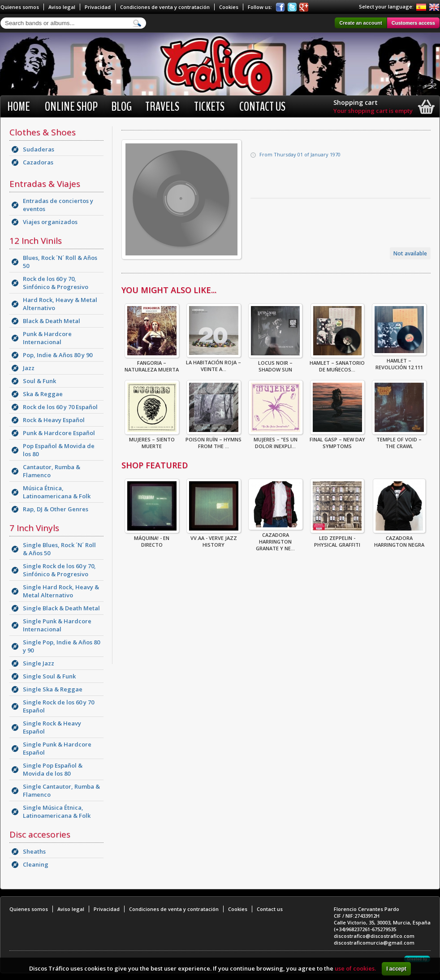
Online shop (71, 107)
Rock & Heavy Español (54, 420)
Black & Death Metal (52, 321)
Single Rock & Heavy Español (52, 727)
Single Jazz (39, 663)
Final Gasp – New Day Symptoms (337, 440)
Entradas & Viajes (45, 184)
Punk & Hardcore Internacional (47, 338)
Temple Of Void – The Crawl (399, 440)
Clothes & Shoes (43, 132)
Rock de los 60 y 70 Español (60, 407)
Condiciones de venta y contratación (165, 7)
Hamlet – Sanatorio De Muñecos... (337, 363)
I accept (396, 969)
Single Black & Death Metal (61, 608)
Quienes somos (20, 7)
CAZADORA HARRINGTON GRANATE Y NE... (276, 539)
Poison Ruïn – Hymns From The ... (214, 440)
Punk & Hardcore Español (59, 433)
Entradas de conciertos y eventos (58, 205)
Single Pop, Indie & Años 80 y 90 (61, 646)
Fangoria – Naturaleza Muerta (152, 363)
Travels (162, 107)
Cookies (229, 7)
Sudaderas (39, 149)
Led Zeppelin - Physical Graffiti (337, 539)
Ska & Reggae (43, 394)
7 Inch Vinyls (34, 528)
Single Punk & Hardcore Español (57, 748)
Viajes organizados (50, 222)
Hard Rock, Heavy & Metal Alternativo (60, 304)
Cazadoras (38, 162)
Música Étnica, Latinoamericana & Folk (57, 492)
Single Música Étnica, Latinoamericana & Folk (57, 812)
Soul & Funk (39, 381)
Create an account (360, 23)
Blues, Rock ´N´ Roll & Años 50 (60, 262)
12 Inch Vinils (36, 241)
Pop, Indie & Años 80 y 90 (58, 355)
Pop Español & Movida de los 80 (59, 450)
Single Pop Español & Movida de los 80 (53, 769)
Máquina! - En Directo (152, 539)
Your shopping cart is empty (373, 111)
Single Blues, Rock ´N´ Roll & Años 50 (59, 549)
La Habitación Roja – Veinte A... (214, 363)
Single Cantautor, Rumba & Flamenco (61, 790)
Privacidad (98, 7)
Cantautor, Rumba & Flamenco (52, 471)
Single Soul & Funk (49, 676)
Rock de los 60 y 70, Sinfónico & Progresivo (56, 283)
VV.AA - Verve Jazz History (214, 539)
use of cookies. (355, 968)
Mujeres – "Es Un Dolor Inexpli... (276, 440)
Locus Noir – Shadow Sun (275, 363)
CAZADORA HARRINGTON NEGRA (399, 539)
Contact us (262, 107)
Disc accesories (40, 834)
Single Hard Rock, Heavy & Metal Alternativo (61, 591)
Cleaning (36, 864)
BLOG (121, 107)
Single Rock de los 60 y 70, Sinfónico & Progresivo (59, 570)
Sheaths (34, 851)
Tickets (209, 107)
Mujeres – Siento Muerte (152, 440)
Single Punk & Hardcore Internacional (57, 625)
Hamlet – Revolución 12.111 (399, 361)
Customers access (413, 23)
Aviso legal (62, 7)
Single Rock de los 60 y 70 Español (58, 706)
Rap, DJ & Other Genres (56, 509)
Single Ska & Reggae (53, 689)
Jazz (29, 368)
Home (19, 107)
